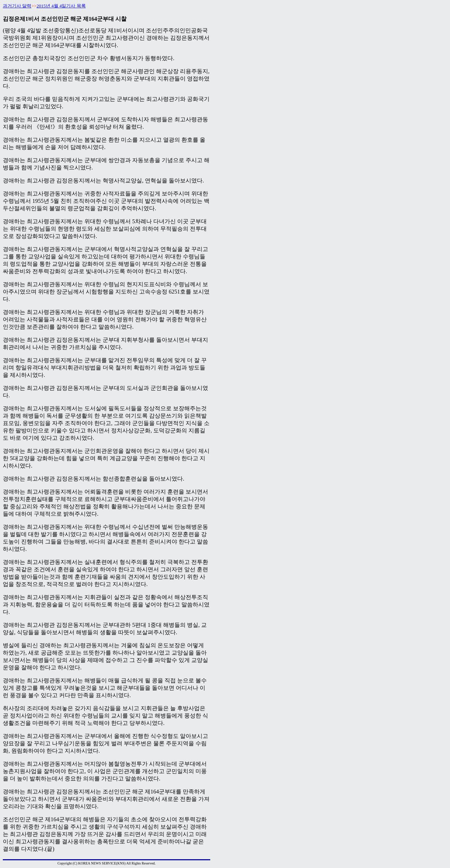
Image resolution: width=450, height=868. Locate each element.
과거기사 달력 (17, 6)
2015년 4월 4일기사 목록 (61, 6)
